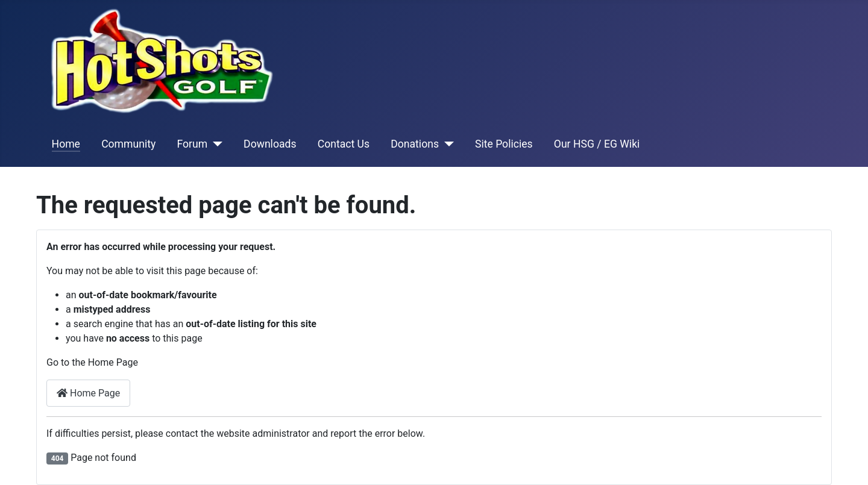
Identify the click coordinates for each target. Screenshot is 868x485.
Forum (192, 144)
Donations (415, 144)
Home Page (88, 393)
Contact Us (344, 144)
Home (66, 144)
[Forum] (215, 144)
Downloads (270, 144)
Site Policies (504, 144)
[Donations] (446, 144)
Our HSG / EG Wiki (597, 144)
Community (128, 144)
